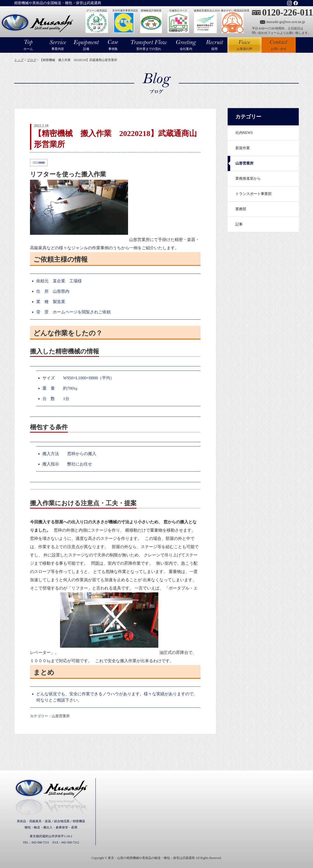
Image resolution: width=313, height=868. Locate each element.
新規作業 (243, 148)
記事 (239, 224)
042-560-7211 (40, 842)
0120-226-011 (288, 13)
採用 (214, 49)
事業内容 (58, 49)
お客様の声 (244, 45)
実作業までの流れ (149, 49)
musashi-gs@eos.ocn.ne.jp (286, 22)
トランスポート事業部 (254, 194)
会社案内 (186, 49)
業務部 (241, 209)
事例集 (113, 49)
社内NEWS (244, 133)
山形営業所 (244, 163)
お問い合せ (279, 49)
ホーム (28, 49)
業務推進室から (248, 179)
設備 (86, 49)
